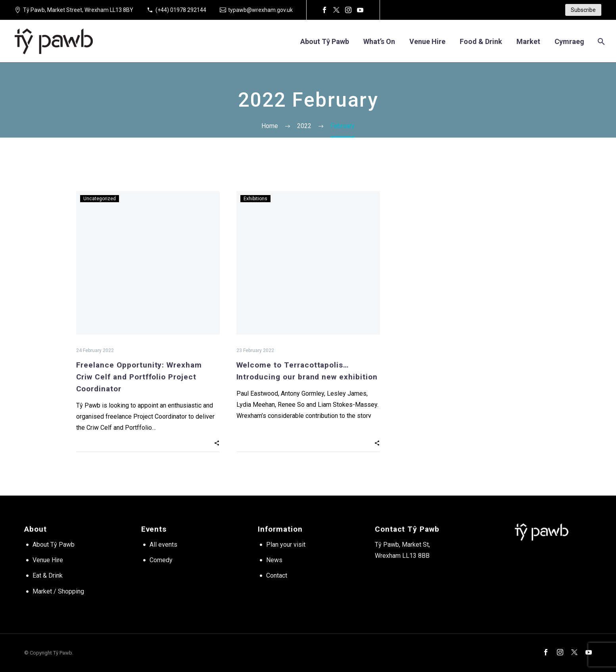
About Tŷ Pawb (325, 41)
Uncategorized (100, 199)
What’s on (379, 41)
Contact (277, 575)
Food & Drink (481, 41)
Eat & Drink (48, 575)
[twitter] (574, 652)
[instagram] (560, 652)
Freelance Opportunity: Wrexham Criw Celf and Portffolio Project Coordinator (139, 377)
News (274, 560)
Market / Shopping (58, 591)
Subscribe (583, 10)
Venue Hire (48, 560)
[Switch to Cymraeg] (569, 41)
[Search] (600, 41)
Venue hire (427, 41)
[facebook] (546, 652)
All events (163, 545)
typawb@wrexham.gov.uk (260, 10)
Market (528, 41)
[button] (217, 443)
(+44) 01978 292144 (181, 10)
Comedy (161, 560)
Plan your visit (286, 545)
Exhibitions (255, 199)
